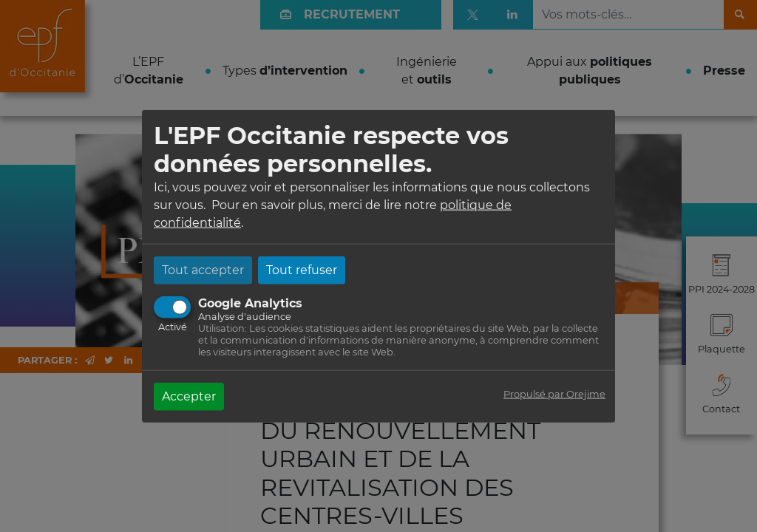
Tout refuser (302, 269)
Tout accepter (203, 269)
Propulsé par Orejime (554, 393)
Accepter (189, 396)
